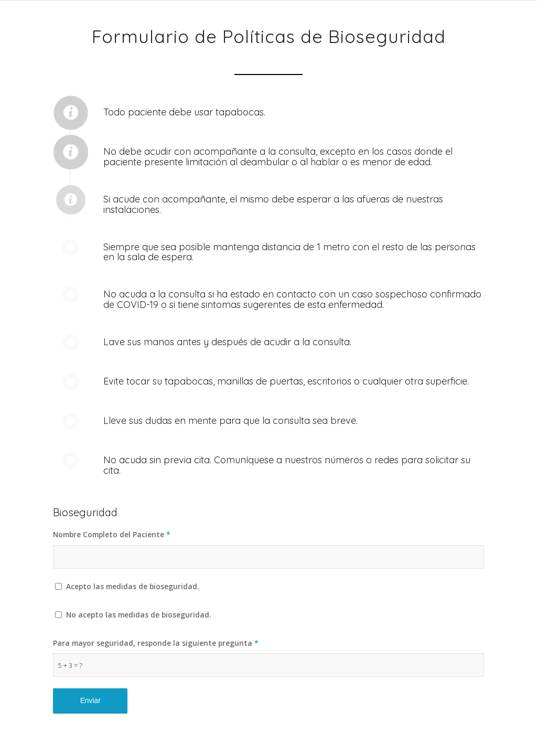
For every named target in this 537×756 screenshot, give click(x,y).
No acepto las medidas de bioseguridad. (139, 615)
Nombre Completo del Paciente (112, 534)
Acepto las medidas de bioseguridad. (133, 586)
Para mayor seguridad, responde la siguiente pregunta (156, 643)
